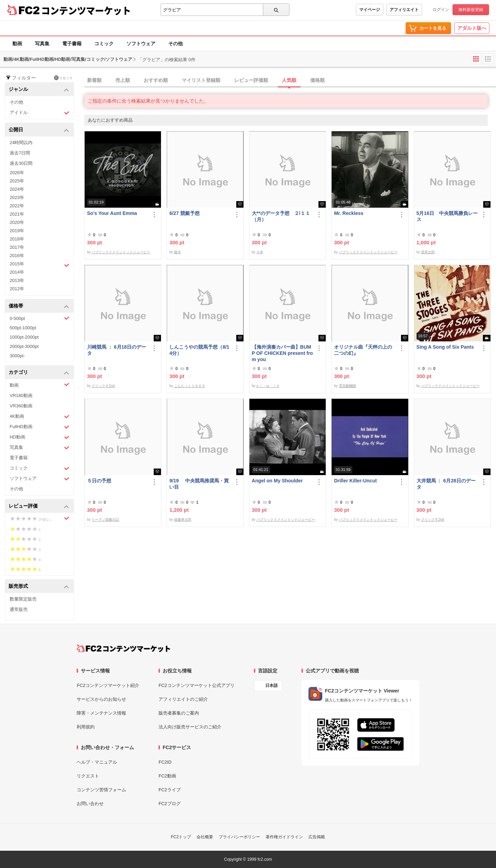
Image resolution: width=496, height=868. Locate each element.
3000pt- (17, 356)
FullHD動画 (40, 427)
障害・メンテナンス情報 (101, 713)
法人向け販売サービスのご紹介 (190, 727)
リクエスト (88, 776)
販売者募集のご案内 (179, 713)
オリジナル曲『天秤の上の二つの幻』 (363, 350)
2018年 (17, 239)
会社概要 (205, 837)
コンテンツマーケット (86, 10)
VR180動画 (21, 395)
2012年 (17, 289)
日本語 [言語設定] (271, 686)
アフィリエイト (404, 10)
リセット (63, 78)
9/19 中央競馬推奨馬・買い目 (199, 484)
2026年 (17, 173)
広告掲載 (317, 837)
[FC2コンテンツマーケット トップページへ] (123, 648)
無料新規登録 (471, 10)
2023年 (17, 197)
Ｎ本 (260, 252)
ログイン (441, 10)
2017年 (17, 247)
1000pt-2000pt (24, 337)
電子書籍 (72, 44)
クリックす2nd (103, 386)
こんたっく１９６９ (190, 386)
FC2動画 (167, 776)
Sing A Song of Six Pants (445, 347)
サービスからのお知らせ (101, 699)
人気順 (289, 80)
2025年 (17, 181)
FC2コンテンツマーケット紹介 (108, 685)
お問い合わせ (90, 804)
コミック (104, 44)
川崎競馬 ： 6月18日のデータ (117, 350)
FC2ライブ (170, 790)
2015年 (40, 265)
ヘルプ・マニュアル (97, 762)
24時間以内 (21, 143)
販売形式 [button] (39, 587)
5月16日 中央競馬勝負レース (447, 216)
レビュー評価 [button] (39, 506)
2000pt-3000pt (24, 346)
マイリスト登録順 (201, 80)
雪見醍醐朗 (347, 386)
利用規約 (86, 727)
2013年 (17, 280)
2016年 (17, 256)
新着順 (94, 80)
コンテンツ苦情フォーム (101, 790)
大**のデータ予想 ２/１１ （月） (282, 216)
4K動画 (40, 417)
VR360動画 (21, 406)
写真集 (42, 44)
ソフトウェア (141, 44)
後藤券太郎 (183, 520)
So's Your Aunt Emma (112, 213)
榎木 (178, 252)
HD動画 (40, 437)
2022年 (17, 206)
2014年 (17, 272)
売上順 (123, 80)
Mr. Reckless (349, 213)
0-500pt (40, 318)
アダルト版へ (472, 28)
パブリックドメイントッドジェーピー (121, 252)
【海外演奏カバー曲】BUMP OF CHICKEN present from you (282, 353)
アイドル (40, 113)
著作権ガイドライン (284, 837)
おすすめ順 (156, 80)
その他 (175, 44)
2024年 (17, 189)
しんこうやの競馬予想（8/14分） (199, 350)
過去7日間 (20, 153)
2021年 (17, 214)
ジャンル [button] (39, 90)
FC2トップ (181, 837)
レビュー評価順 (251, 80)
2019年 (17, 231)
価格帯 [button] (39, 306)
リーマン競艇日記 (105, 520)
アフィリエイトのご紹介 (183, 699)
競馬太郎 (428, 252)
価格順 (317, 80)
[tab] (290, 81)
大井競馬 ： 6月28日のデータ (446, 484)
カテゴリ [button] (39, 373)
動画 (17, 44)
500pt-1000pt (23, 328)
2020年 (17, 222)
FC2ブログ (170, 804)
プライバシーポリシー (239, 837)
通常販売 (19, 609)
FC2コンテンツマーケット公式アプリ (197, 685)
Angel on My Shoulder (277, 481)
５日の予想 (99, 481)
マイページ (370, 10)
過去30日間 (21, 163)
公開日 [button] (39, 130)
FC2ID (165, 762)
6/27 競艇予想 (184, 213)
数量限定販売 (23, 599)
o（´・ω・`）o (268, 386)
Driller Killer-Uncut (355, 481)
